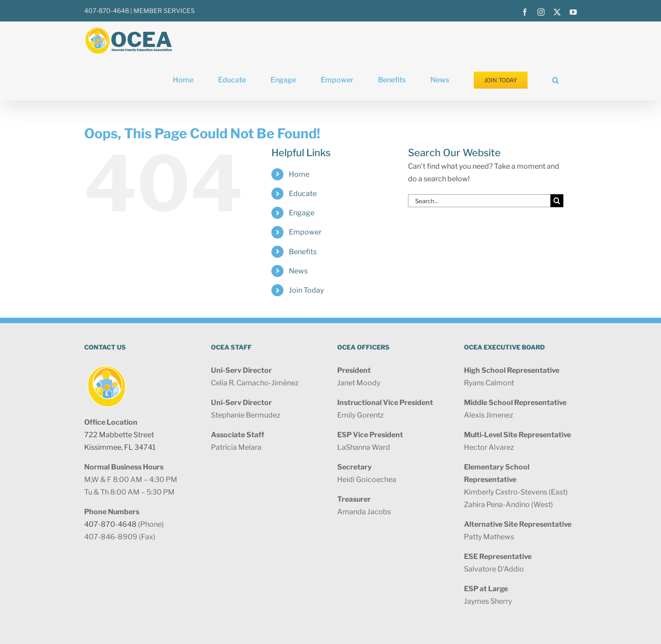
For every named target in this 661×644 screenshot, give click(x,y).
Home (299, 174)
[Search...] (479, 201)
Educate (303, 194)
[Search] (557, 201)
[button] (556, 80)
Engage (302, 213)
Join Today (306, 290)
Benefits (303, 252)
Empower (305, 232)
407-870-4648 (107, 11)
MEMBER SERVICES (164, 11)
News (298, 271)
